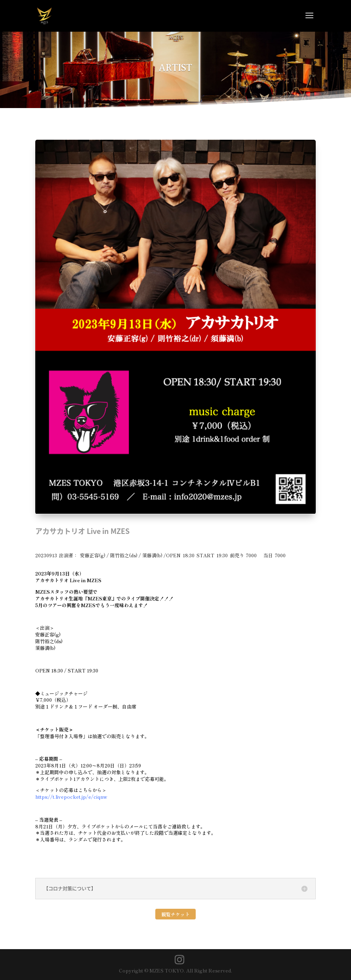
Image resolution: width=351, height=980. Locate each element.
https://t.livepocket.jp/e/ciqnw (71, 797)
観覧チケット (175, 914)
